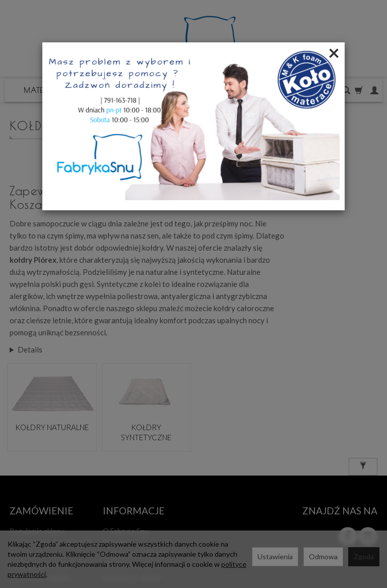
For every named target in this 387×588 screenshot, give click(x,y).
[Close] (334, 52)
